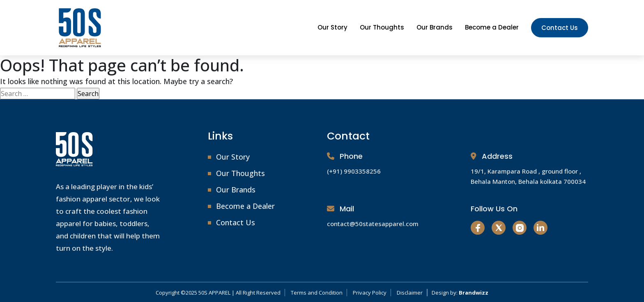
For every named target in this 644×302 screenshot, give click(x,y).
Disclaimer (410, 293)
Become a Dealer (492, 27)
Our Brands (435, 27)
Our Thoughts (382, 27)
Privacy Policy (370, 293)
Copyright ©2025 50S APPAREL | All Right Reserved (218, 293)
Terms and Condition (317, 293)
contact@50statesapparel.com (373, 224)
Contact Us (560, 28)
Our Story (332, 27)
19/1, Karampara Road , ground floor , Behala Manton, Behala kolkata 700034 (528, 176)
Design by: (460, 293)
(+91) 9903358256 (354, 171)
